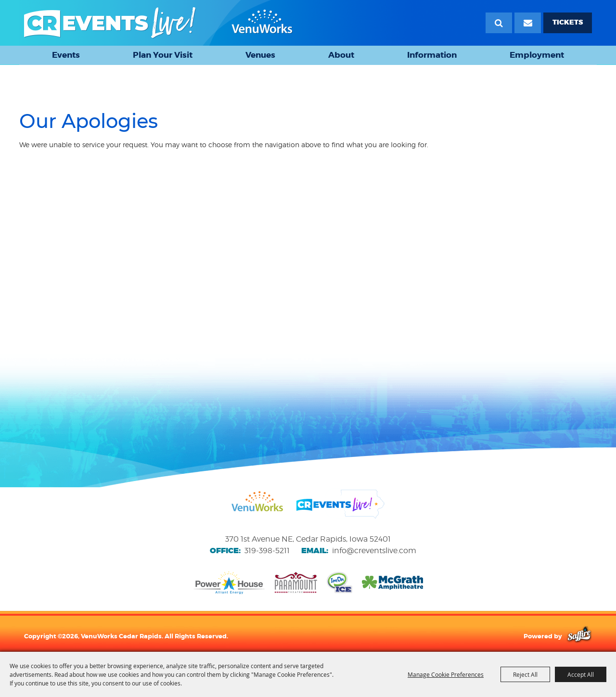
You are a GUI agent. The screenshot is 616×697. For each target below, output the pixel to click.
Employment (537, 55)
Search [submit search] (499, 23)
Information (432, 55)
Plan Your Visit (163, 55)
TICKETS (568, 22)
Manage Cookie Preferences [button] (446, 674)
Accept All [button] (581, 674)
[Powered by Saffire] (579, 636)
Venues (260, 55)
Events (66, 55)
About (341, 55)
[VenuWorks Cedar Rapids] (158, 23)
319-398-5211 (267, 551)
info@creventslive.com (374, 551)
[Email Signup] (528, 23)
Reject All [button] (525, 674)
